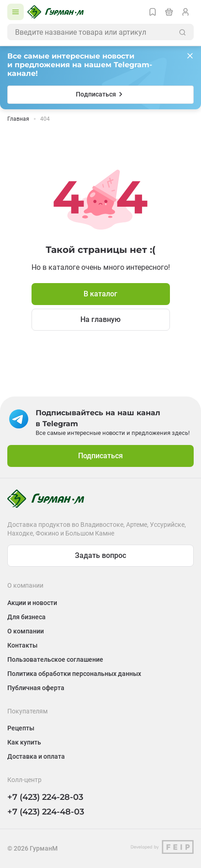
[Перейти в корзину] (169, 12)
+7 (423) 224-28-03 (45, 797)
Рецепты (21, 728)
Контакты (22, 645)
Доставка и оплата (36, 756)
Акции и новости (32, 603)
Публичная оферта (36, 688)
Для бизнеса (26, 617)
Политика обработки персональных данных (74, 674)
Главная (18, 119)
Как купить (24, 742)
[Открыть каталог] (16, 12)
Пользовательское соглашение (55, 659)
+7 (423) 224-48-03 (46, 812)
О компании (26, 631)
